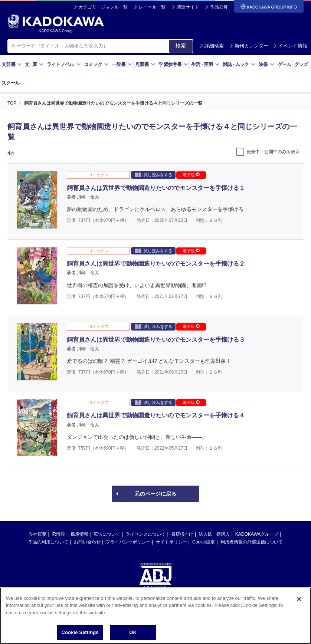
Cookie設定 (204, 542)
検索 (181, 46)
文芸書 (12, 64)
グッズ (301, 64)
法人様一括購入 (214, 534)
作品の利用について (48, 542)
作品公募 (219, 7)
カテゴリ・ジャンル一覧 (103, 7)
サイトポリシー (171, 542)
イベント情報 (290, 46)
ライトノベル (64, 64)
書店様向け (182, 534)
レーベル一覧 (152, 7)
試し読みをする (153, 175)
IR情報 (58, 534)
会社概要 (37, 534)
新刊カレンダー (249, 46)
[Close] (299, 600)
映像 (267, 64)
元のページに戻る (155, 494)
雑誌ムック (239, 64)
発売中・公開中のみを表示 (273, 152)
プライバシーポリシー (128, 542)
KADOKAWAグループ (257, 534)
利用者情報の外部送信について (252, 542)
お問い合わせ (87, 542)
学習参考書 (173, 64)
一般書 (122, 64)
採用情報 (79, 534)
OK (133, 633)
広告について (107, 534)
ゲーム (284, 64)
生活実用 (205, 64)
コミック (96, 64)
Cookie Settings (80, 633)
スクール (11, 83)
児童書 (145, 64)
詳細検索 (212, 46)
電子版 (191, 175)
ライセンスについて (145, 534)
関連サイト (188, 7)
